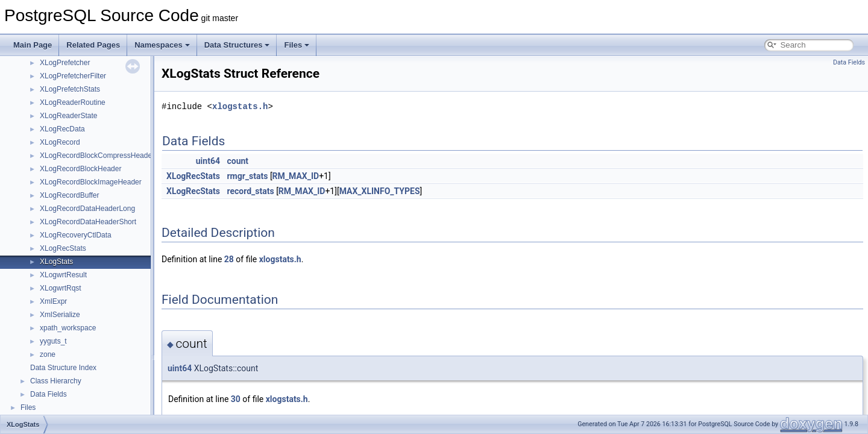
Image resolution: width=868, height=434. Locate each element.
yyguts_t (53, 341)
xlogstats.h (240, 106)
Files (297, 45)
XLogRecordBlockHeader (80, 169)
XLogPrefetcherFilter (73, 76)
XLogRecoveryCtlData (76, 235)
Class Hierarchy (56, 381)
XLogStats (56, 262)
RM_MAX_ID (296, 176)
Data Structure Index (63, 368)
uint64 (208, 161)
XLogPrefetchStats (70, 89)
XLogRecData (62, 129)
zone (48, 354)
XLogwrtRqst (61, 288)
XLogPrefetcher (65, 63)
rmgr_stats (247, 176)
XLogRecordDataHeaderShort (88, 222)
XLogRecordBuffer (70, 195)
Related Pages (93, 45)
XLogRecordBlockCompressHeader (97, 156)
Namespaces (162, 45)
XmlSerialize (60, 315)
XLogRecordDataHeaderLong (87, 209)
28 (229, 259)
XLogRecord (60, 142)
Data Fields (49, 394)
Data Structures (237, 45)
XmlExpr (53, 301)
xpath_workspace (68, 328)
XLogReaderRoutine (73, 102)
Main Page (33, 45)
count (237, 161)
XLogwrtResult (63, 275)
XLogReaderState (68, 116)
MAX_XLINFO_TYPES (380, 191)
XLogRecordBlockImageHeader (91, 182)
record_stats (250, 191)
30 (236, 399)
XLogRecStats (63, 248)
